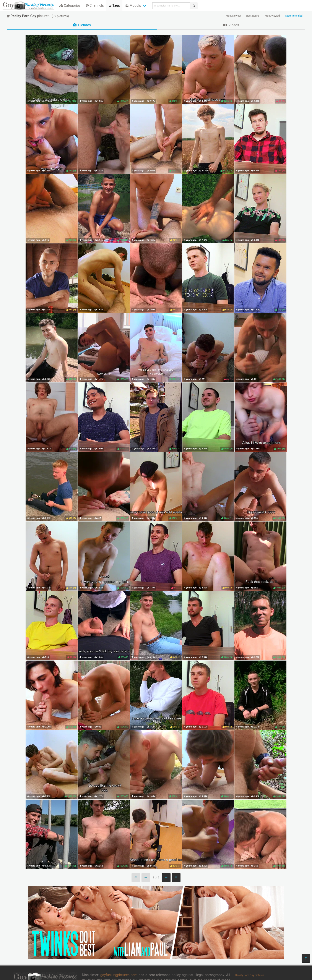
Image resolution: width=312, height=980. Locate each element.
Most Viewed (272, 16)
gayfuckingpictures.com (119, 975)
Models (133, 6)
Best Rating (253, 16)
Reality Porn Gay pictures (250, 975)
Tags (114, 6)
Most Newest (233, 16)
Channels (95, 6)
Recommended (294, 16)
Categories (70, 6)
